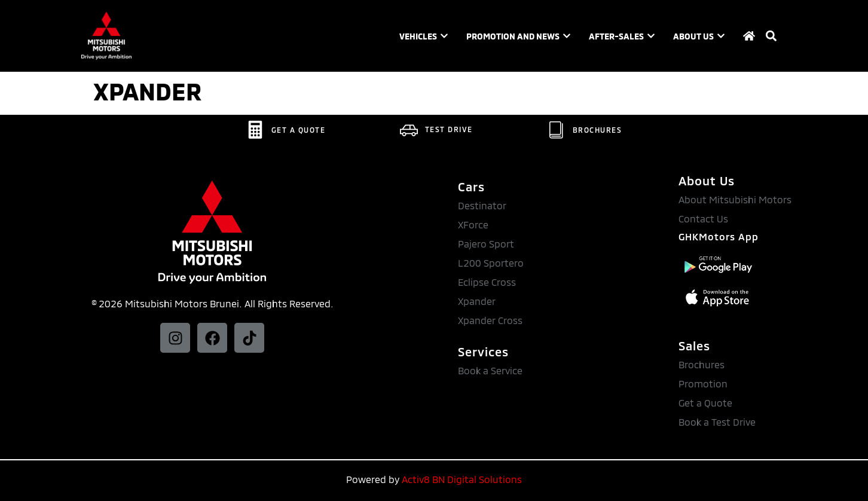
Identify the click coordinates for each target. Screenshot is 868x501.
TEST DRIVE (449, 129)
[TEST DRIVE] (409, 129)
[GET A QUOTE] (255, 130)
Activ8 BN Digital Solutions (462, 479)
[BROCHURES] (557, 130)
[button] (771, 36)
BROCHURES (597, 130)
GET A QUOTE (299, 130)
